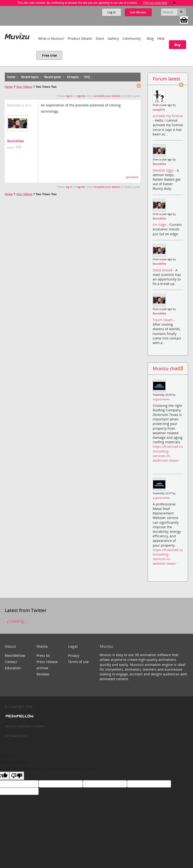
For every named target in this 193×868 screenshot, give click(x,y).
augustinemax (161, 399)
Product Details (80, 38)
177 (18, 147)
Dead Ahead (163, 270)
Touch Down (163, 320)
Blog (150, 38)
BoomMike (16, 141)
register (81, 96)
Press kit (43, 656)
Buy (177, 45)
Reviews (43, 674)
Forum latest (166, 79)
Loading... (16, 621)
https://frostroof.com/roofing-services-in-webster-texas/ (168, 557)
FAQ (87, 77)
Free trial (49, 55)
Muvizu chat (166, 368)
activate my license (168, 116)
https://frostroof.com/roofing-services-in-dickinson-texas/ (168, 453)
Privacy (74, 656)
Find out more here (155, 3)
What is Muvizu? (51, 38)
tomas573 (159, 110)
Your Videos (24, 87)
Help (161, 38)
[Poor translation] (17, 776)
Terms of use (78, 662)
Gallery (113, 38)
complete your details (107, 96)
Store (100, 38)
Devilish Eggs (164, 170)
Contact (11, 662)
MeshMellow (15, 656)
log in (69, 96)
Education (13, 668)
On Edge (160, 225)
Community (132, 38)
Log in (112, 12)
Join (138, 12)
